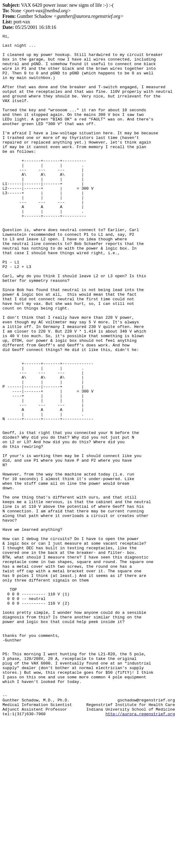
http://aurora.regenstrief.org (140, 850)
